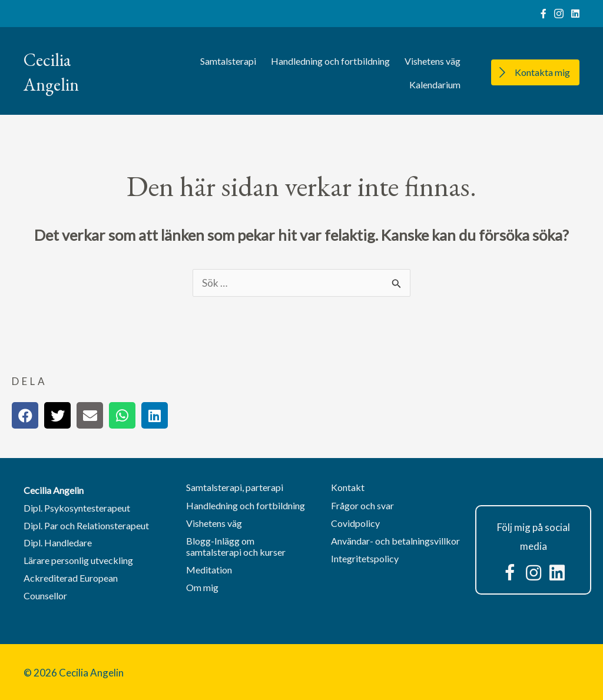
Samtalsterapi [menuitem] (228, 61)
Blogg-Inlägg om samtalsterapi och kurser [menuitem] (236, 546)
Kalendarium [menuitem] (435, 84)
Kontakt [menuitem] (348, 487)
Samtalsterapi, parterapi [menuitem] (235, 487)
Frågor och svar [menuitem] (362, 505)
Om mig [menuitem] (202, 587)
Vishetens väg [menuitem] (433, 61)
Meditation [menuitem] (209, 570)
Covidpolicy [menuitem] (355, 523)
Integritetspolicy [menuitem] (365, 558)
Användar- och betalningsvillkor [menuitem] (395, 541)
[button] (510, 573)
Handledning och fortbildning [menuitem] (330, 61)
